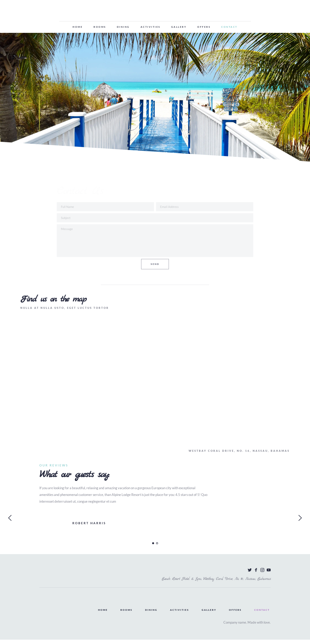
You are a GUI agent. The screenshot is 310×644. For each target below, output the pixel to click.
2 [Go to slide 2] (157, 548)
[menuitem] (78, 27)
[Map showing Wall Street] (155, 386)
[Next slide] (300, 522)
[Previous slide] (10, 522)
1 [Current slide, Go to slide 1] (153, 548)
